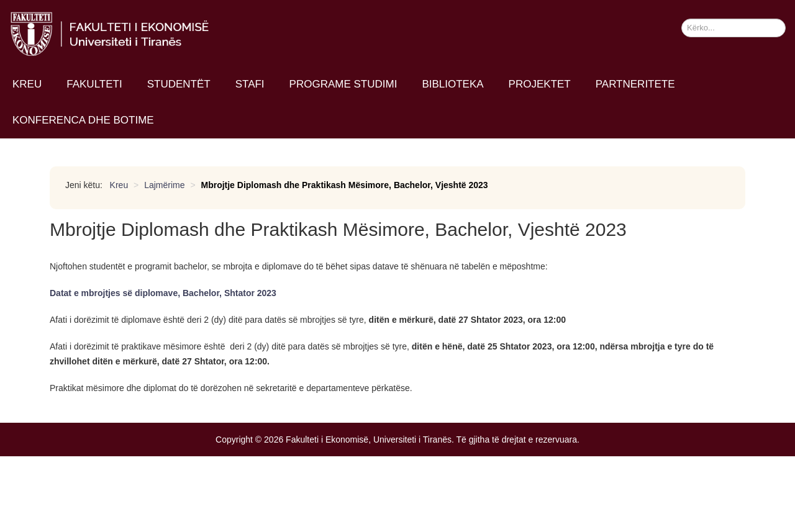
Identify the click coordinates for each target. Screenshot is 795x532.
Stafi (250, 84)
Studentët (179, 84)
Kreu (27, 84)
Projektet (540, 84)
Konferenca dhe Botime (83, 120)
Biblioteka (452, 84)
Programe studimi (343, 84)
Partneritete (635, 84)
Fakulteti (94, 84)
